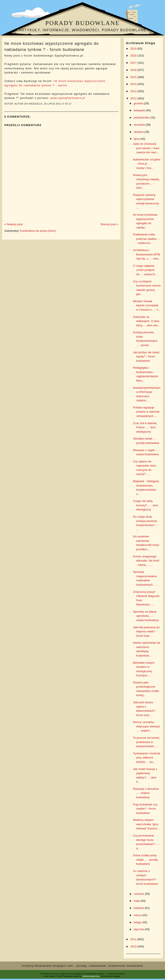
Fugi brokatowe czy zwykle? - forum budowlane (145, 809)
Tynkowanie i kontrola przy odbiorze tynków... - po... (146, 758)
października (142, 117)
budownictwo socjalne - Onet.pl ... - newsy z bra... (147, 164)
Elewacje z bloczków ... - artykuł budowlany (146, 793)
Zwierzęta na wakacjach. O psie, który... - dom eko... (146, 321)
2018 (134, 56)
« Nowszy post (14, 224)
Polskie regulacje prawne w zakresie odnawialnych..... (146, 412)
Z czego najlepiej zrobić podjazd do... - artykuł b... (145, 270)
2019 (134, 49)
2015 (134, 77)
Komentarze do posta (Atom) (38, 231)
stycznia (139, 929)
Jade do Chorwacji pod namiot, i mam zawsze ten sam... (146, 148)
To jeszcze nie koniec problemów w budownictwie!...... (146, 742)
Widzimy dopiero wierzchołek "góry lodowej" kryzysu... (146, 824)
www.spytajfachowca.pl (68, 98)
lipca (137, 139)
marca (138, 915)
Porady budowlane (82, 23)
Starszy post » (109, 224)
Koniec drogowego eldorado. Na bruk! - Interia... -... (146, 561)
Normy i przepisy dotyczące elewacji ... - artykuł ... (146, 726)
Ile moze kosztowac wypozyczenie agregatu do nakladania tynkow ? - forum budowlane (52, 46)
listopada (140, 110)
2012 (134, 98)
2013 (134, 91)
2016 (134, 70)
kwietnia (139, 908)
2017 (134, 63)
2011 (134, 939)
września (140, 125)
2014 (134, 84)
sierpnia (139, 132)
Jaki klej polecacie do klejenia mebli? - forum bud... (146, 632)
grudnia (139, 103)
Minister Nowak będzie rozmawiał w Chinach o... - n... (147, 305)
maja (137, 901)
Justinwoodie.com (91, 976)
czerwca (139, 894)
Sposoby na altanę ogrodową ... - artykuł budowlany (146, 616)
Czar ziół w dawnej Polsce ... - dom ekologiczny (145, 427)
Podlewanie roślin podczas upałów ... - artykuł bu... (146, 239)
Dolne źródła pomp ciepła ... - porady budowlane (145, 860)
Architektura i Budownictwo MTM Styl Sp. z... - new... (147, 254)
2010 (134, 946)
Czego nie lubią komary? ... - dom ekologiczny (145, 505)
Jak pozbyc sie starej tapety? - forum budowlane (146, 357)
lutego (138, 922)
